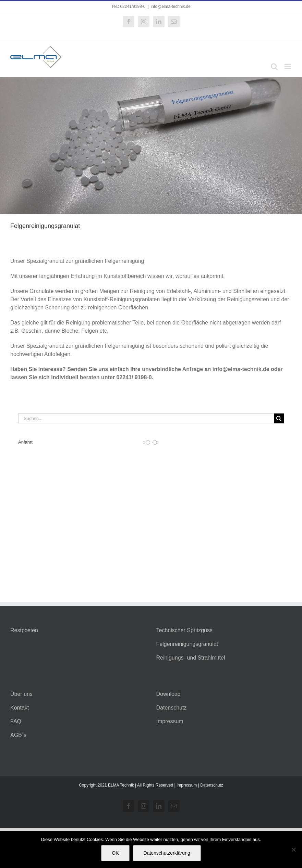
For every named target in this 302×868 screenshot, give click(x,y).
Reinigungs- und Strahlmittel (191, 658)
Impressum (170, 721)
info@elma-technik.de (171, 7)
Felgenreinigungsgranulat (187, 644)
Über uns (21, 694)
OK (115, 853)
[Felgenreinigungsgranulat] (151, 146)
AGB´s (18, 735)
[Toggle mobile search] (274, 67)
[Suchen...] (146, 418)
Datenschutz (172, 708)
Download (168, 694)
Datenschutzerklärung (167, 853)
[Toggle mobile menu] (288, 67)
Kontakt (20, 708)
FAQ (16, 721)
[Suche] (279, 418)
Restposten (24, 630)
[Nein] (293, 850)
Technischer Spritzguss (185, 630)
